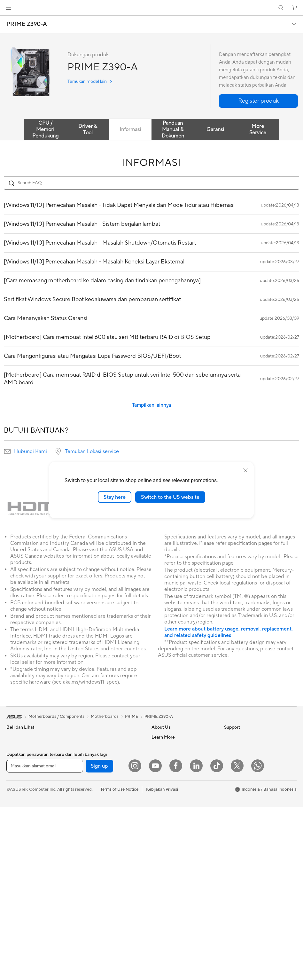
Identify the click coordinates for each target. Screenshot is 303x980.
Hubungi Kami (31, 451)
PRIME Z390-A (27, 24)
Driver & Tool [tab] (88, 129)
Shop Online (236, 814)
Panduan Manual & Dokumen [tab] (173, 129)
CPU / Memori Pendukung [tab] (45, 129)
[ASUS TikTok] (217, 938)
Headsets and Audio (97, 891)
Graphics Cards (93, 757)
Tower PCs (16, 863)
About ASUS (163, 737)
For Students (19, 795)
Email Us (160, 862)
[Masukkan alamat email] (45, 939)
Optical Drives (91, 795)
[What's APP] (258, 938)
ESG (228, 737)
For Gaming (17, 805)
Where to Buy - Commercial (250, 838)
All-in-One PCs (20, 853)
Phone (12, 747)
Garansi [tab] (215, 129)
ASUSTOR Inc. (165, 775)
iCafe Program (238, 775)
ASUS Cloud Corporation (176, 785)
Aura (229, 876)
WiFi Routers (90, 824)
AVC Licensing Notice (245, 785)
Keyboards (88, 872)
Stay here (115, 497)
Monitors (15, 834)
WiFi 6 (84, 814)
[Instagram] (135, 938)
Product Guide (238, 804)
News (157, 747)
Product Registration (171, 852)
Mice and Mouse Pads (98, 882)
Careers (159, 814)
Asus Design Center (243, 766)
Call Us (158, 871)
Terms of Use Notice (119, 962)
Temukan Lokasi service (92, 451)
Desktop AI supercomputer (103, 853)
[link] (152, 8)
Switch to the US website (170, 497)
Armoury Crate (238, 867)
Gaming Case (90, 766)
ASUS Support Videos (172, 900)
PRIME (132, 717)
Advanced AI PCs (241, 848)
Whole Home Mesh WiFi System (108, 834)
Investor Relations (169, 756)
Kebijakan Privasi (162, 962)
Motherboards (92, 747)
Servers (85, 843)
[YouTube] (155, 938)
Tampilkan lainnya (151, 405)
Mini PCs (15, 891)
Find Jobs (161, 804)
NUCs (12, 882)
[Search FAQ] (151, 183)
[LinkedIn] (196, 938)
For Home (16, 766)
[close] (245, 470)
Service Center (166, 881)
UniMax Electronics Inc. (174, 795)
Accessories (18, 814)
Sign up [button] (99, 939)
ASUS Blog (235, 795)
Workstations (19, 901)
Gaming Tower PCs (24, 872)
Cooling (85, 776)
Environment (236, 747)
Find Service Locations (173, 843)
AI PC (229, 857)
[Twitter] (237, 938)
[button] (9, 8)
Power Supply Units (96, 785)
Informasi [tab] (130, 129)
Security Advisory (168, 890)
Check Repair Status (171, 833)
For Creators (19, 786)
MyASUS (160, 910)
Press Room (163, 766)
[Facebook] (176, 938)
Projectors (16, 843)
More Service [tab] (258, 129)
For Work (15, 776)
